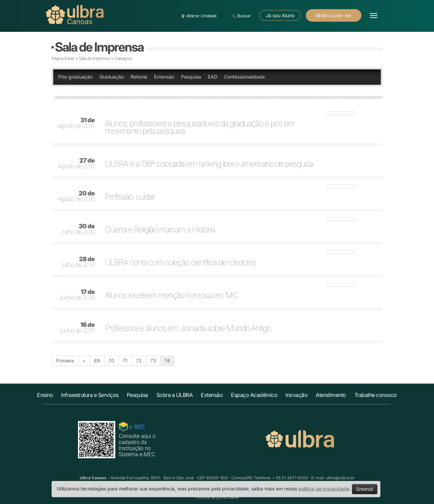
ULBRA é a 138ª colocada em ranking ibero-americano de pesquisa (209, 164)
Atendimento (331, 395)
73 (153, 361)
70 (111, 361)
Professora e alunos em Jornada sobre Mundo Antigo (188, 328)
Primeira (65, 361)
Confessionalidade (244, 77)
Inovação (297, 395)
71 (125, 361)
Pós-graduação (75, 77)
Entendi (365, 489)
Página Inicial (63, 58)
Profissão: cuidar (130, 197)
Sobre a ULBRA (175, 395)
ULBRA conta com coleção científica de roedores (181, 262)
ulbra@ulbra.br (340, 478)
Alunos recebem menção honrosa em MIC (172, 295)
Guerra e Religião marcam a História (160, 230)
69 (97, 361)
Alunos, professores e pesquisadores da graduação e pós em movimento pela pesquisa (200, 127)
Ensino (45, 395)
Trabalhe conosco (376, 395)
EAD (213, 77)
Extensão (164, 77)
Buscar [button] (241, 16)
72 (139, 361)
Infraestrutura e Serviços (90, 395)
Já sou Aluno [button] (280, 15)
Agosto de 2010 (76, 123)
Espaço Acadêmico (254, 395)
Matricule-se (334, 15)
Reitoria (139, 77)
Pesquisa (191, 77)
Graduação (112, 77)
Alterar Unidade (198, 16)
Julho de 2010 (78, 229)
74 (167, 361)
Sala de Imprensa (99, 47)
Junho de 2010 (77, 295)
